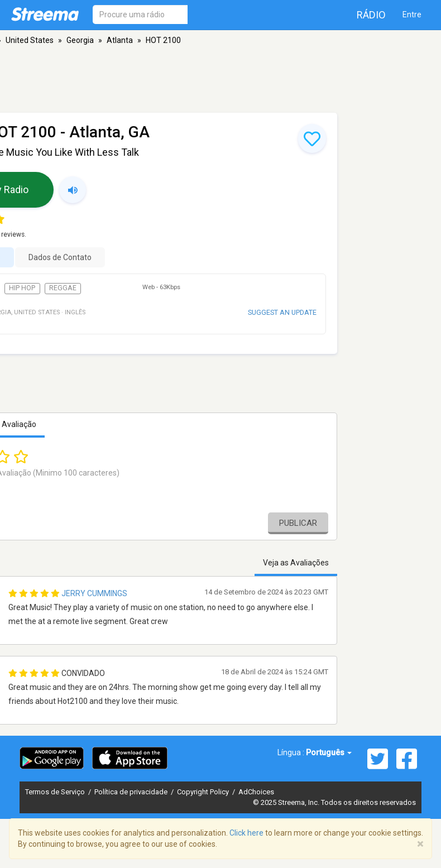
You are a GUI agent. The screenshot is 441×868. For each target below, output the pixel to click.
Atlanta (120, 40)
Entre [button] (412, 15)
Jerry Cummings (94, 593)
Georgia (80, 40)
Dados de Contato (60, 257)
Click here (246, 833)
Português (329, 752)
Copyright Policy (204, 792)
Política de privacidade (132, 792)
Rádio (371, 15)
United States (30, 40)
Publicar (298, 523)
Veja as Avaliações (296, 563)
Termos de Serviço (56, 792)
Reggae (63, 288)
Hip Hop (22, 288)
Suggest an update (282, 312)
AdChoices (256, 792)
